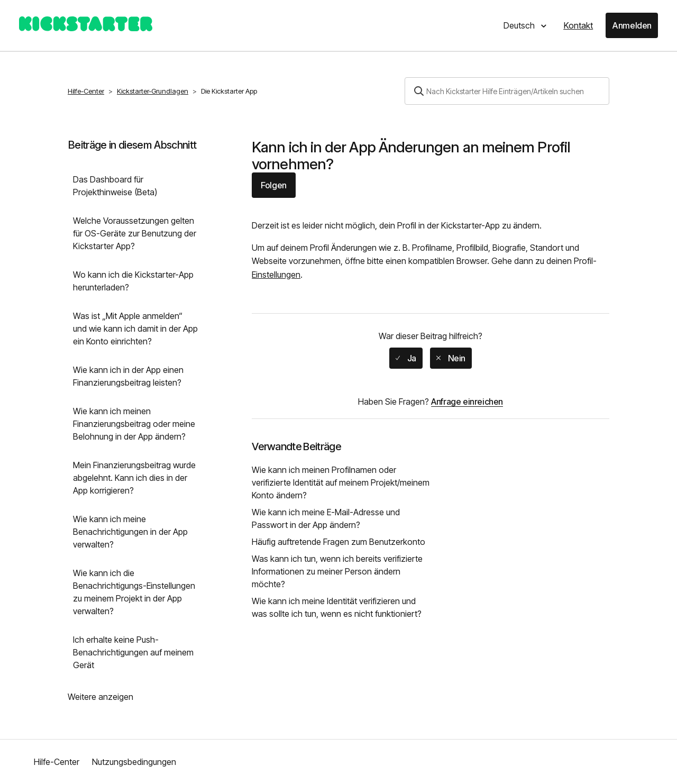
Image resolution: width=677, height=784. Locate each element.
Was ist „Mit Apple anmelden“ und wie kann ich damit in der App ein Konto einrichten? (135, 329)
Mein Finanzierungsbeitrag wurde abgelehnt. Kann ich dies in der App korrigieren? (134, 478)
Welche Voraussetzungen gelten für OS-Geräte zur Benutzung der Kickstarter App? (135, 233)
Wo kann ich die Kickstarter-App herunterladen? (133, 281)
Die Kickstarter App (229, 91)
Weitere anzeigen (100, 697)
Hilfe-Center (86, 91)
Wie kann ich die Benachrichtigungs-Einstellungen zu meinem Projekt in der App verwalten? (134, 592)
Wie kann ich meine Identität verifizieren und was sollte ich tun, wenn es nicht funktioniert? (337, 607)
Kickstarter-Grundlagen (153, 91)
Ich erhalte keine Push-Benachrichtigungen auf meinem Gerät (133, 652)
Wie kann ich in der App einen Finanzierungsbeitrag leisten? (128, 376)
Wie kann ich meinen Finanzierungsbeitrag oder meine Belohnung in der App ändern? (134, 424)
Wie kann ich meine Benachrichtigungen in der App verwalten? (130, 532)
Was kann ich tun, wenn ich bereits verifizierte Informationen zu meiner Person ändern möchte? (337, 571)
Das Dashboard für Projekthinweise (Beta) (115, 186)
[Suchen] (507, 91)
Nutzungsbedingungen (134, 762)
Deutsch (520, 25)
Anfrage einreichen (467, 402)
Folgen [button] (274, 185)
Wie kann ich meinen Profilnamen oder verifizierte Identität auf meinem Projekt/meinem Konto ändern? (341, 482)
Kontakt (578, 25)
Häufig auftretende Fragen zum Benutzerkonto (338, 542)
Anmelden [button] (632, 25)
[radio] (406, 358)
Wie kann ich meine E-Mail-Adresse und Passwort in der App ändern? (326, 518)
